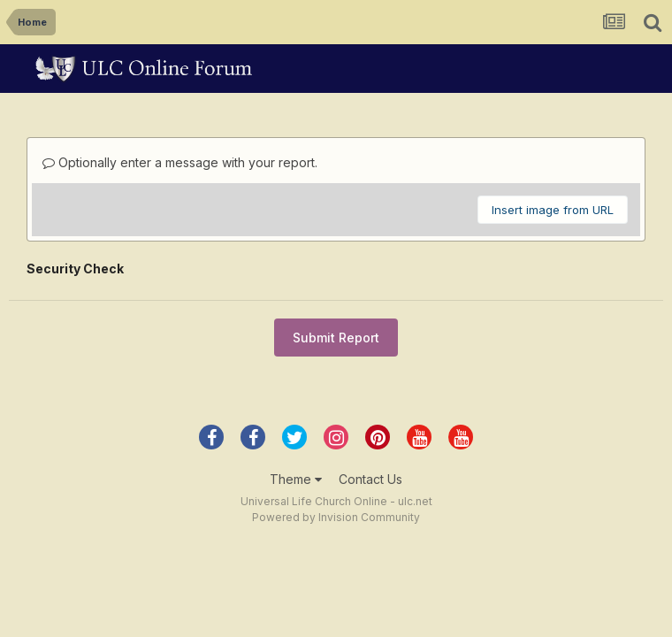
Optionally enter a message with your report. (180, 162)
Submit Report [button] (336, 338)
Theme (296, 479)
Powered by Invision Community (336, 517)
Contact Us (370, 479)
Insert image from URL (553, 210)
